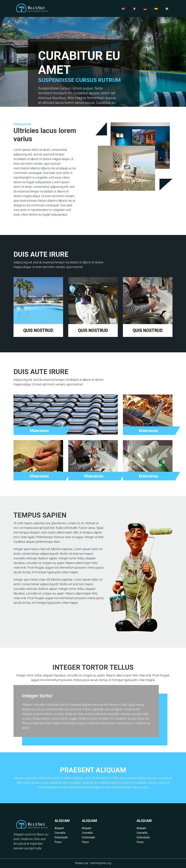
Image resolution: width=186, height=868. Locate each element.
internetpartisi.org (101, 863)
